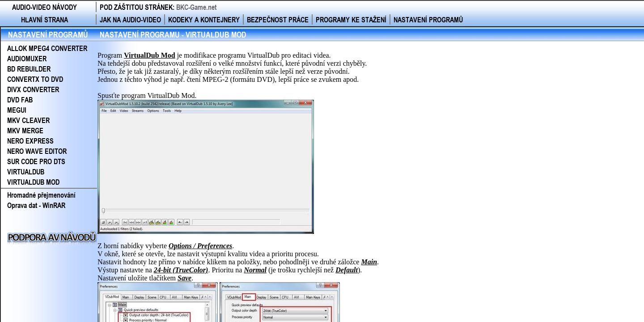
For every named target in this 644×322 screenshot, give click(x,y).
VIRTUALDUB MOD (33, 182)
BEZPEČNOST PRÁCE (278, 19)
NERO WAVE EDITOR (37, 151)
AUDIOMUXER (27, 58)
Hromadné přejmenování (41, 195)
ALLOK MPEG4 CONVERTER (47, 48)
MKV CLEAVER (28, 120)
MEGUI (17, 110)
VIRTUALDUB (26, 172)
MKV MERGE (25, 130)
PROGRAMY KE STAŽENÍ (351, 19)
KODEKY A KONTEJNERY (204, 19)
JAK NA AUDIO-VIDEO (130, 19)
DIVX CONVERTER (33, 89)
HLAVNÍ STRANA (44, 19)
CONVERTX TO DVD (35, 79)
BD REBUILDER (29, 69)
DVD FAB (20, 100)
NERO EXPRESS (30, 141)
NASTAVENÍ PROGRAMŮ (428, 19)
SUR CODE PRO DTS (36, 161)
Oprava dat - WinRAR (36, 205)
